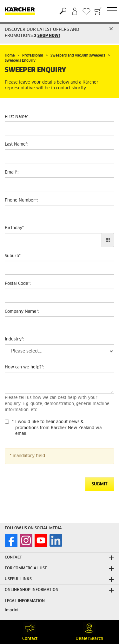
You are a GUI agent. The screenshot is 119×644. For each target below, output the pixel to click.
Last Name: (17, 144)
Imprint (12, 610)
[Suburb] (60, 268)
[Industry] (60, 351)
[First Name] (60, 128)
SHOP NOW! (49, 36)
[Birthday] (53, 240)
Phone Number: (21, 200)
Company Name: (22, 312)
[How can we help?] (60, 383)
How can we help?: (24, 367)
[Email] (60, 184)
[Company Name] (60, 323)
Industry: (14, 339)
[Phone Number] (60, 212)
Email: (12, 172)
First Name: (17, 117)
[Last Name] (60, 156)
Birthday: (15, 228)
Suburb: (13, 256)
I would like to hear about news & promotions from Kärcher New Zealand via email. (58, 428)
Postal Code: (18, 284)
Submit (100, 484)
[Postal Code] (60, 296)
